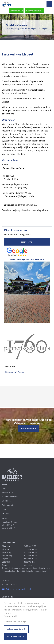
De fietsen (6, 501)
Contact (5, 509)
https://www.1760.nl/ (14, 372)
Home (4, 488)
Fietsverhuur (7, 492)
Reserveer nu (26, 242)
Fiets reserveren (15, 11)
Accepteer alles (14, 636)
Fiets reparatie (8, 505)
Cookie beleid (10, 616)
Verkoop (5, 513)
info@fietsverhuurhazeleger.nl (18, 589)
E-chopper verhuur (10, 497)
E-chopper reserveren (34, 11)
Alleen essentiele (15, 629)
